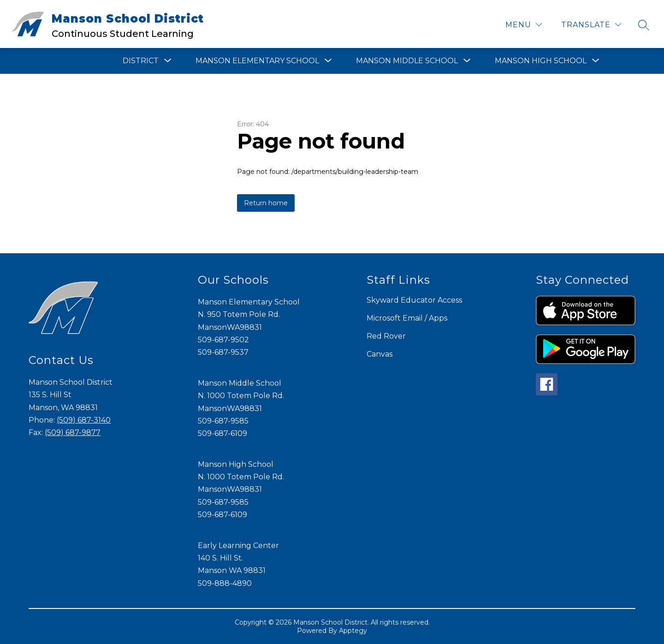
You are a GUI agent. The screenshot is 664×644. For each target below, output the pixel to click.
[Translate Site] (591, 25)
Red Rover (386, 336)
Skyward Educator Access (414, 300)
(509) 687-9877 (73, 432)
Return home (266, 203)
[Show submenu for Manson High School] (541, 61)
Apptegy (353, 631)
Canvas (379, 354)
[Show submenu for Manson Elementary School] (257, 61)
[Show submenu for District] (141, 61)
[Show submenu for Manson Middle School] (407, 61)
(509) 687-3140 (84, 420)
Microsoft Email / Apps (407, 318)
